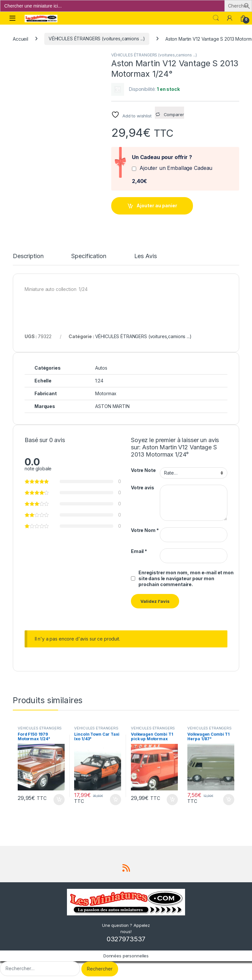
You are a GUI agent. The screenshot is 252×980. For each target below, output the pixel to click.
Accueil (21, 39)
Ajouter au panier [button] (59, 800)
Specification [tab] (89, 256)
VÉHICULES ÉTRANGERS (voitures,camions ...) (97, 39)
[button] (247, 5)
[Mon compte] (230, 18)
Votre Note (143, 470)
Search (216, 18)
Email (139, 551)
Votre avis (143, 488)
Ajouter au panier (157, 205)
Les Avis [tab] (146, 256)
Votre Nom (145, 530)
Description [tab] (28, 256)
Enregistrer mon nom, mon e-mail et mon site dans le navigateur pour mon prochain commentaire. (186, 578)
